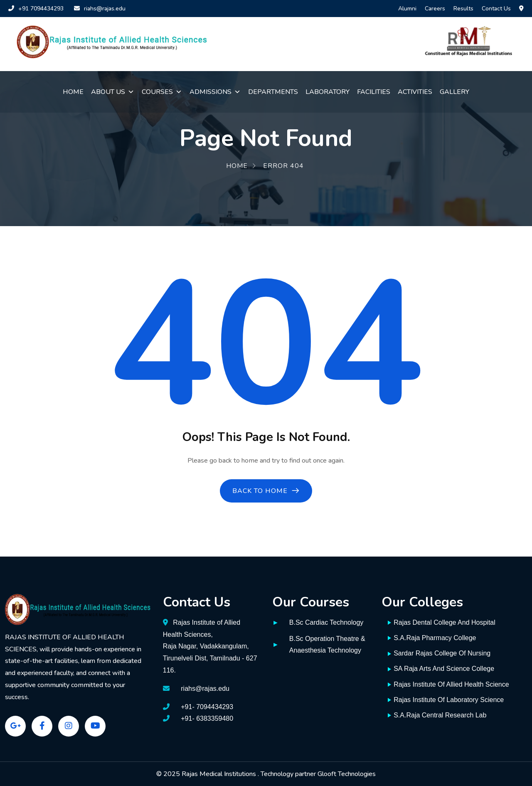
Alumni (407, 9)
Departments (273, 92)
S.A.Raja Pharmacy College (432, 638)
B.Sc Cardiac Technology (326, 622)
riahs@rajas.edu (100, 9)
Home (73, 92)
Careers (435, 9)
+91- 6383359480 (207, 718)
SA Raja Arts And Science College (441, 669)
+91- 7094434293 (207, 707)
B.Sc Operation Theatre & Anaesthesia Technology (327, 645)
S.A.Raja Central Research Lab (437, 715)
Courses (162, 92)
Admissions (215, 92)
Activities (415, 92)
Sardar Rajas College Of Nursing (439, 653)
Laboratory (328, 92)
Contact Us (496, 9)
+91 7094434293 (36, 9)
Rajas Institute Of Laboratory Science (446, 700)
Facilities (374, 92)
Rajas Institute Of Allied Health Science (448, 684)
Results (463, 9)
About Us (113, 92)
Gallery (454, 92)
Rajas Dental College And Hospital (442, 622)
